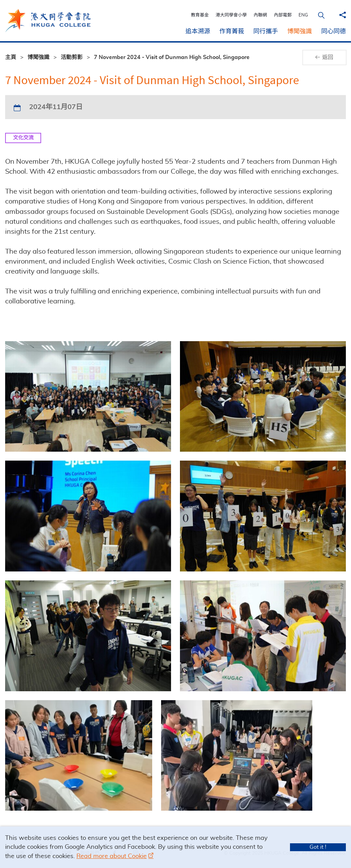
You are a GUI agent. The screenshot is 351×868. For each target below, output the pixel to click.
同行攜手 (266, 32)
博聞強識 (300, 32)
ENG (307, 15)
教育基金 (203, 15)
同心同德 (334, 32)
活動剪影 (72, 57)
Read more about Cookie (112, 856)
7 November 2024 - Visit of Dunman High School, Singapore (172, 57)
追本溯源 (198, 32)
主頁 (11, 57)
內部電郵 (286, 15)
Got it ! (318, 847)
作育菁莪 (232, 32)
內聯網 (264, 15)
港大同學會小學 (235, 15)
